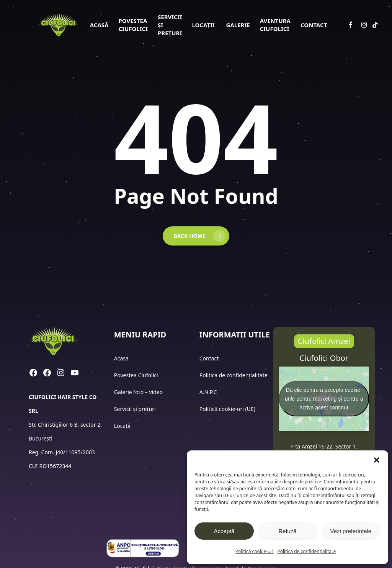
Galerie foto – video (139, 392)
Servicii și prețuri (135, 409)
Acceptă (224, 531)
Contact (210, 358)
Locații (123, 426)
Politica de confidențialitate (306, 551)
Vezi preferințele (351, 531)
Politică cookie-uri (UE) (227, 409)
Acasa (121, 358)
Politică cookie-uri (255, 551)
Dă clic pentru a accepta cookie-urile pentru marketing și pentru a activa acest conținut (324, 399)
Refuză (287, 531)
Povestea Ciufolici (136, 375)
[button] (377, 460)
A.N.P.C (208, 392)
